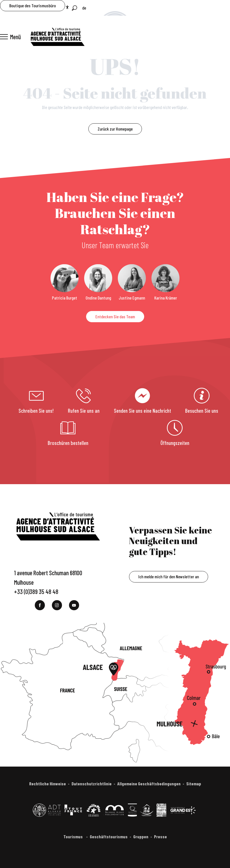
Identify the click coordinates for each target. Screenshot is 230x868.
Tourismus (73, 836)
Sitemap (194, 784)
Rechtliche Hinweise (48, 784)
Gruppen (141, 836)
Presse (160, 836)
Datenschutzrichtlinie (92, 784)
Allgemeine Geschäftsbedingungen (149, 784)
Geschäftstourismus (109, 836)
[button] (74, 8)
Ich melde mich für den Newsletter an (169, 576)
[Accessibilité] (67, 7)
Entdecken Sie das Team (115, 316)
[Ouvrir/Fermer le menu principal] (10, 37)
